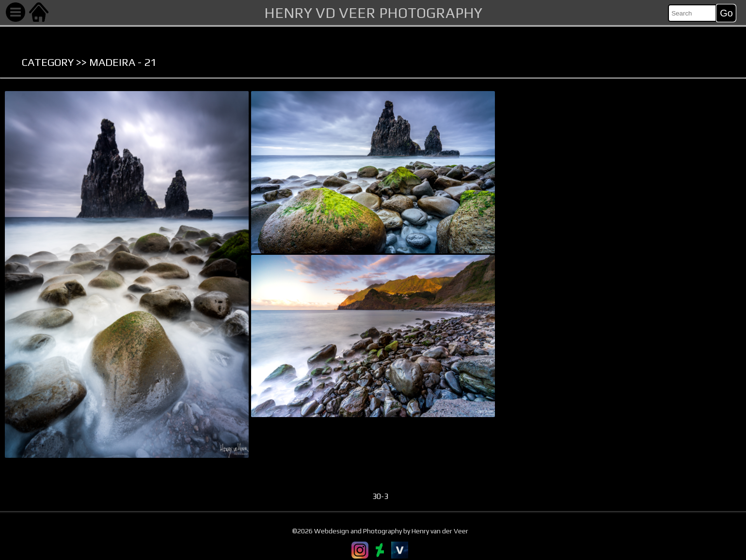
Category (48, 62)
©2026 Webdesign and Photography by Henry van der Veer (380, 531)
